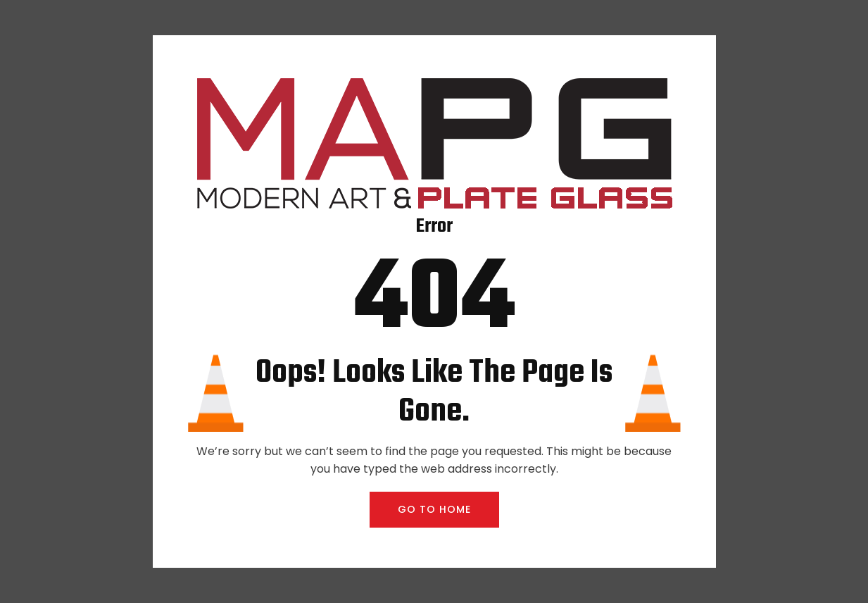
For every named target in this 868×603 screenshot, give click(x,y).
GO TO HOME (434, 509)
